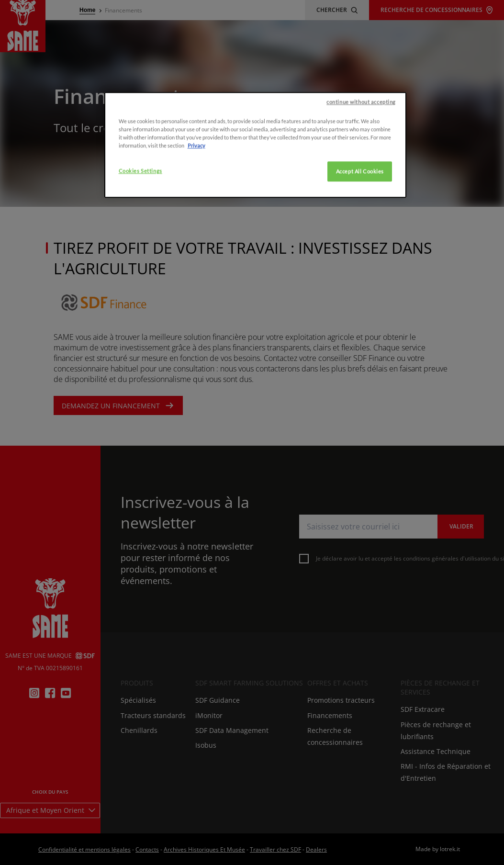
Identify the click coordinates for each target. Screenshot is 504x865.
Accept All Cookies (360, 230)
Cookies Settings (140, 229)
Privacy (196, 204)
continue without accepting (361, 160)
